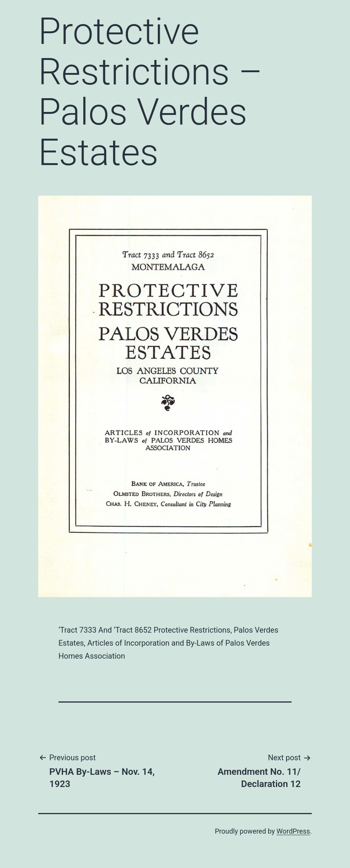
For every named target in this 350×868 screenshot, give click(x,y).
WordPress (293, 831)
